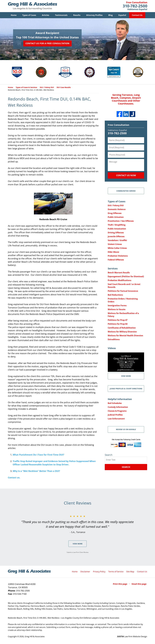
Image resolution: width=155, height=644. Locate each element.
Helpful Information (120, 399)
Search (126, 467)
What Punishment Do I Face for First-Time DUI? (38, 455)
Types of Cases (29, 15)
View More (78, 544)
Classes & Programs (117, 411)
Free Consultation (118, 125)
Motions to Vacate (117, 309)
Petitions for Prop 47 (118, 320)
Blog (110, 15)
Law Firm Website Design (132, 636)
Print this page (120, 584)
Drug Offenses (115, 213)
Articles (46, 15)
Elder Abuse (113, 252)
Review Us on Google (126, 429)
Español (122, 15)
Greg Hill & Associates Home (33, 6)
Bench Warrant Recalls (119, 273)
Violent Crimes (115, 244)
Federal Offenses (116, 260)
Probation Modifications (120, 280)
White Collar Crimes (117, 248)
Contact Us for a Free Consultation (47, 43)
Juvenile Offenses (116, 236)
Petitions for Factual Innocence (123, 291)
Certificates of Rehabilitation (122, 328)
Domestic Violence (117, 209)
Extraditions (114, 339)
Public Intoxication (117, 229)
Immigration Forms (117, 305)
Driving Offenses (116, 233)
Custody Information (118, 407)
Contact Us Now (126, 175)
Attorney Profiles (94, 15)
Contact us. (14, 478)
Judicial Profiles (115, 415)
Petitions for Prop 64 (118, 324)
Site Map (130, 572)
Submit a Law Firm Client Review (78, 552)
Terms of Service (116, 572)
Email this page (139, 584)
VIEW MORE (126, 376)
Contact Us (137, 15)
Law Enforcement (116, 419)
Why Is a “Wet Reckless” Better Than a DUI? (36, 471)
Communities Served (126, 191)
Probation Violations (118, 256)
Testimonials (61, 15)
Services (113, 268)
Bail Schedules (115, 403)
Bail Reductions (115, 295)
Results (77, 15)
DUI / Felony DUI (116, 205)
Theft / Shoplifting (117, 225)
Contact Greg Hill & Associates (135, 6)
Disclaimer (85, 572)
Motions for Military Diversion (122, 332)
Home (14, 15)
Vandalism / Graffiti (117, 240)
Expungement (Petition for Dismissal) (126, 276)
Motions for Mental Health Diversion (125, 335)
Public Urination (116, 217)
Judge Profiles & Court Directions (126, 389)
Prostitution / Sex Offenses (121, 221)
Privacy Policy (99, 572)
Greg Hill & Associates (35, 636)
